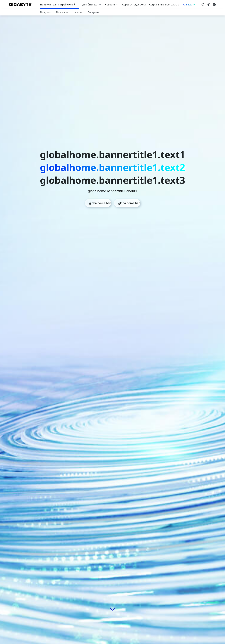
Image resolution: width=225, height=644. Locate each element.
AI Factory (189, 4)
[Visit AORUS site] (209, 5)
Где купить (94, 12)
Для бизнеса (90, 4)
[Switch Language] (214, 5)
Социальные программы (164, 4)
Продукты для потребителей (58, 4)
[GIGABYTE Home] (22, 4)
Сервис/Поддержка (134, 4)
